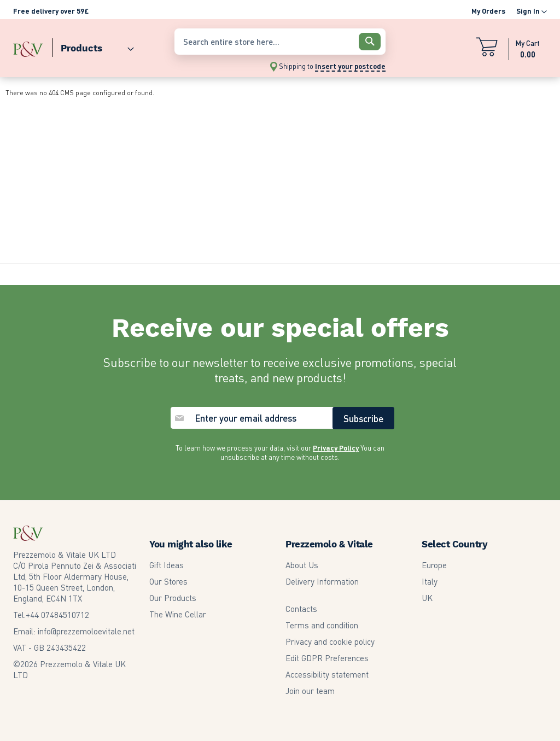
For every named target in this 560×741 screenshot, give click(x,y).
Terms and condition (322, 625)
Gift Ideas (167, 565)
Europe (434, 565)
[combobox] (280, 42)
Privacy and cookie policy (330, 641)
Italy (430, 581)
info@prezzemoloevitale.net (86, 631)
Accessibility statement (327, 674)
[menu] (88, 46)
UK (427, 598)
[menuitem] (93, 46)
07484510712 (57, 615)
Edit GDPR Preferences (327, 658)
